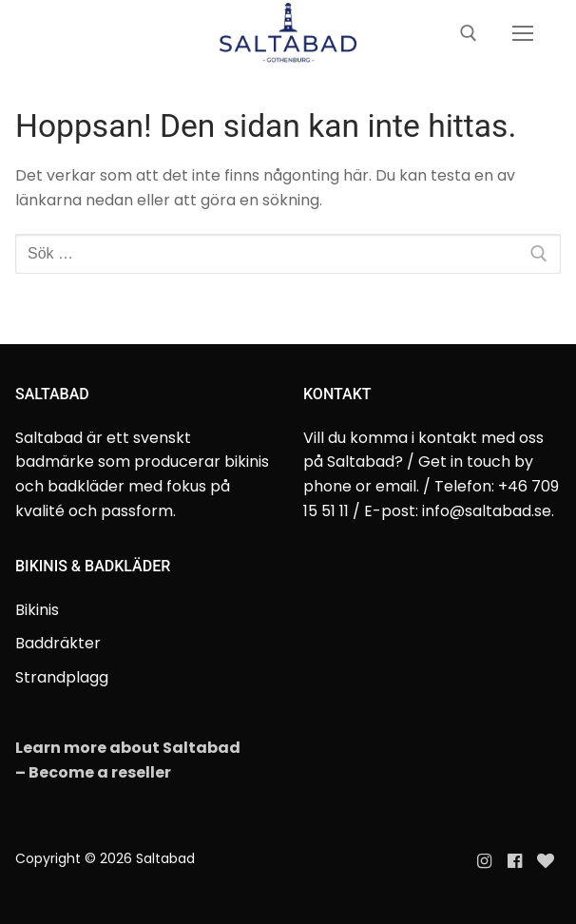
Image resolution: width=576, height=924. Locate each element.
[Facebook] (514, 861)
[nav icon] (523, 34)
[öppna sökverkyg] (469, 33)
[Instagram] (484, 861)
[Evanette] (546, 861)
